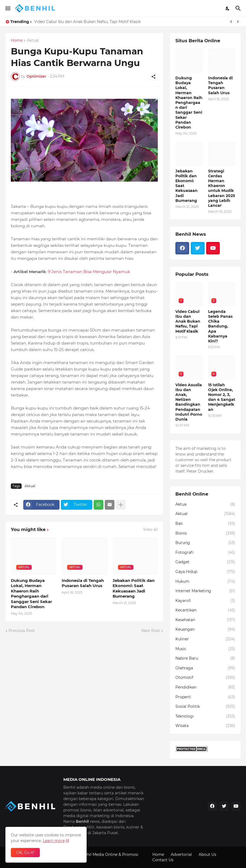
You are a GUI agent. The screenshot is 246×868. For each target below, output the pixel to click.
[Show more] (121, 505)
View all (150, 529)
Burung (205, 543)
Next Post (151, 631)
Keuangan (205, 630)
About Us (207, 854)
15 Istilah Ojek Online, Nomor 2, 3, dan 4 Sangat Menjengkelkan (222, 397)
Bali (205, 524)
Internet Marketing (205, 591)
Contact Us (163, 860)
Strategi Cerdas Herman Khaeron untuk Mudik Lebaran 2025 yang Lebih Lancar (222, 188)
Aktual (33, 41)
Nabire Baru (205, 659)
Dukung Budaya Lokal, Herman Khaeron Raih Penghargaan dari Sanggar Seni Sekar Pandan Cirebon (31, 594)
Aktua (205, 505)
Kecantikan (205, 610)
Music (205, 649)
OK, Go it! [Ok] (25, 853)
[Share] (153, 77)
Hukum (205, 582)
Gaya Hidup (205, 572)
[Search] (239, 8)
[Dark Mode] (228, 8)
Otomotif (205, 678)
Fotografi (205, 553)
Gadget (205, 562)
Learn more (54, 841)
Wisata (205, 726)
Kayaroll (205, 601)
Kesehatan (205, 620)
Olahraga (205, 668)
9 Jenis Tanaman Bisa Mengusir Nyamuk (88, 272)
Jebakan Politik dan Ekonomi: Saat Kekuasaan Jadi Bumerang (134, 588)
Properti (205, 697)
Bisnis (205, 533)
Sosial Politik (205, 707)
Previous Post (22, 631)
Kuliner (205, 639)
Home (17, 41)
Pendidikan (205, 687)
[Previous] (231, 22)
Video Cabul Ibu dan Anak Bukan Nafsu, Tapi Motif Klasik (87, 22)
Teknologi (205, 716)
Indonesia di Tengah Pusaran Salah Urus (83, 583)
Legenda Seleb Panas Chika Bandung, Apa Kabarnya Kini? (220, 326)
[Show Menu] (7, 8)
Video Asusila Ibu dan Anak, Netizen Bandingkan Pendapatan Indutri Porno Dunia (189, 402)
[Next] (238, 22)
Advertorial (181, 854)
